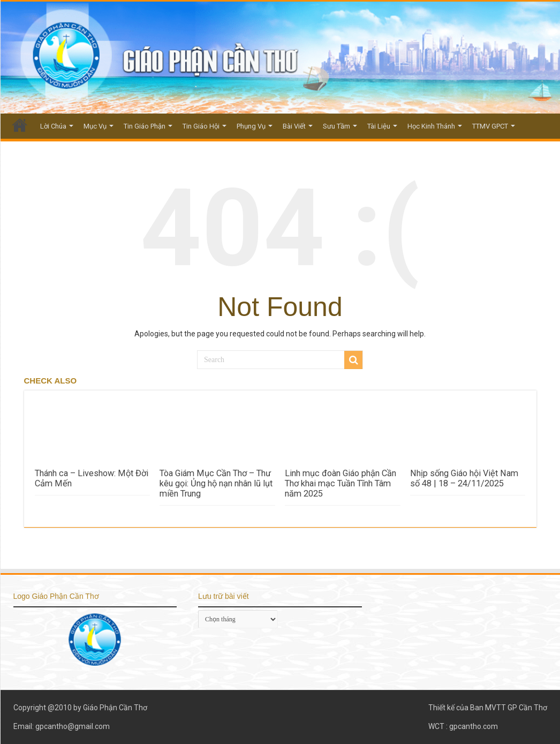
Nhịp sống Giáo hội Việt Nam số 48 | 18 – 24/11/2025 (464, 478)
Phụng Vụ (251, 126)
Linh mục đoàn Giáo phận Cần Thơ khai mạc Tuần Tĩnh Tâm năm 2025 (340, 483)
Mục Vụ (95, 126)
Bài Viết (294, 126)
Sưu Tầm (336, 126)
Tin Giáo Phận (145, 126)
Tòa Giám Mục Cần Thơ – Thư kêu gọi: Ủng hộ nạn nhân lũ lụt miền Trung (216, 483)
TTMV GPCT (490, 126)
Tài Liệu (379, 126)
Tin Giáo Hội (201, 126)
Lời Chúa (53, 126)
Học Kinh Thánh (431, 126)
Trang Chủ (20, 125)
